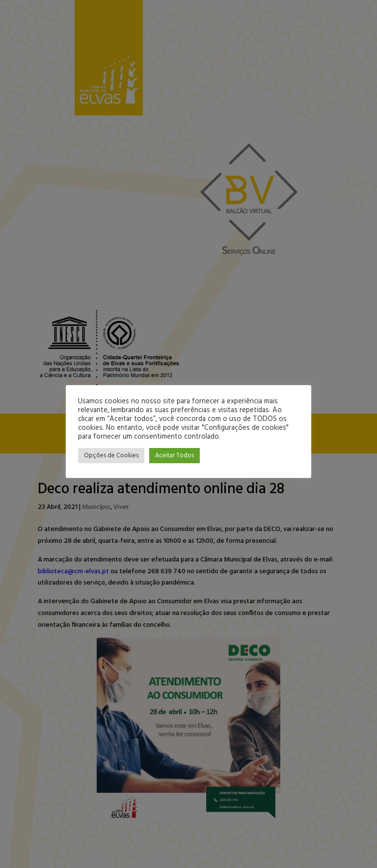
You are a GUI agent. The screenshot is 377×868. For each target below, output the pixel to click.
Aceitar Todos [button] (175, 456)
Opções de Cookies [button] (111, 456)
